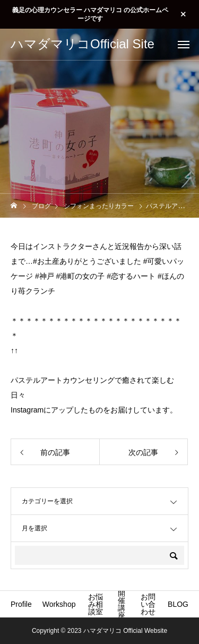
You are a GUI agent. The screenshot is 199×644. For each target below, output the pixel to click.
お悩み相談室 (96, 604)
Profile (21, 604)
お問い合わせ (148, 604)
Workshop (59, 604)
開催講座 (122, 604)
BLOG (178, 604)
